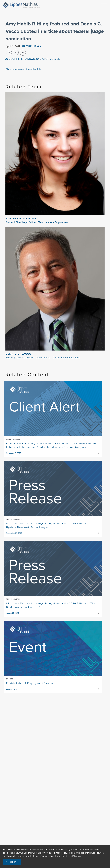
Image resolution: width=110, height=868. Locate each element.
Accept (12, 862)
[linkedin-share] (9, 52)
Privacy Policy (60, 853)
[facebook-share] (16, 52)
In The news (32, 46)
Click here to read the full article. (24, 69)
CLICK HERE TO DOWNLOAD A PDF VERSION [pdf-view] (33, 59)
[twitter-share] (23, 53)
